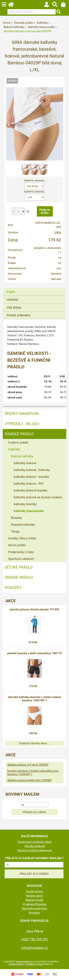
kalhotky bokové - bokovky (32, 470)
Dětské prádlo (19, 567)
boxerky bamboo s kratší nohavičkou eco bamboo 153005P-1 (33, 773)
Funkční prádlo (18, 442)
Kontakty (34, 913)
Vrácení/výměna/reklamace (34, 850)
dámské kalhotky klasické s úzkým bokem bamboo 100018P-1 (34, 699)
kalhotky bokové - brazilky (31, 477)
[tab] (34, 288)
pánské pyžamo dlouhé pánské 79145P (34, 609)
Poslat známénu (18, 315)
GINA (58, 232)
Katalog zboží (34, 896)
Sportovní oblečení (21, 559)
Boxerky (16, 518)
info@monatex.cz (35, 948)
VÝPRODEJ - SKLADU (22, 424)
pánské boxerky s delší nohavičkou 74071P (34, 653)
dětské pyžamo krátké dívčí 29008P (30, 780)
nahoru (63, 974)
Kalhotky (14, 449)
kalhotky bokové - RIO (29, 484)
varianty (12, 299)
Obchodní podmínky (34, 908)
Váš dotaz (14, 307)
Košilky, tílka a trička (22, 538)
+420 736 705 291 (34, 939)
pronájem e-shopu (34, 964)
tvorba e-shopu (16, 964)
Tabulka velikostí (35, 846)
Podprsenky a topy (21, 552)
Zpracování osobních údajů (35, 842)
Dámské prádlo (19, 434)
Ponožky (13, 588)
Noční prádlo (17, 545)
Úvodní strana (35, 891)
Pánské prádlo (19, 577)
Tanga (15, 531)
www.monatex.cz (24, 962)
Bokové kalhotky (22, 456)
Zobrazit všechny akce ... (35, 743)
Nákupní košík (34, 900)
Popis (11, 292)
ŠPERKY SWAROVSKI (22, 414)
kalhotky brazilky (25, 504)
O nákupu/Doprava (34, 904)
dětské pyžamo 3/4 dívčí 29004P (28, 765)
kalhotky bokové (25, 463)
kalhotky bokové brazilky (31, 490)
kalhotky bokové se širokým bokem (38, 497)
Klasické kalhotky (23, 525)
